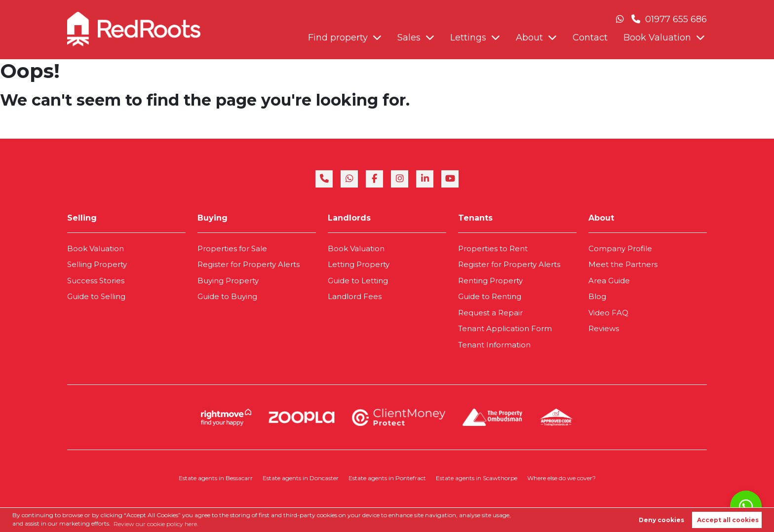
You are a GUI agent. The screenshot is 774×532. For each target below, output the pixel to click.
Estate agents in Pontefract (387, 478)
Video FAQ (608, 313)
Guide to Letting (358, 281)
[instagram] (400, 179)
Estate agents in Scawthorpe (477, 478)
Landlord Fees (355, 296)
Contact (590, 38)
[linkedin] (425, 179)
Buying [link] (213, 218)
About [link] (601, 218)
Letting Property (359, 264)
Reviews (604, 328)
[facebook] (374, 179)
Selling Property (97, 264)
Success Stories (96, 281)
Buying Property (228, 281)
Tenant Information (494, 345)
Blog (597, 296)
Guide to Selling (96, 296)
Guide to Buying (227, 296)
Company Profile (620, 248)
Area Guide (609, 281)
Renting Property (490, 281)
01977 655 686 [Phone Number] (669, 19)
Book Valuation (657, 38)
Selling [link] (82, 218)
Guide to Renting (490, 296)
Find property (338, 38)
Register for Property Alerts (249, 264)
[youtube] (450, 179)
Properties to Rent (493, 248)
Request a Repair (490, 313)
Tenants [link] (475, 218)
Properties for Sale (232, 248)
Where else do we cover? (561, 478)
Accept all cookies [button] (728, 520)
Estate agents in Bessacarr (216, 478)
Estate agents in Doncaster (301, 478)
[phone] (324, 179)
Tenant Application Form (505, 328)
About (529, 38)
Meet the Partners (623, 264)
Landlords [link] (349, 218)
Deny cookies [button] (661, 520)
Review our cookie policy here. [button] (156, 524)
